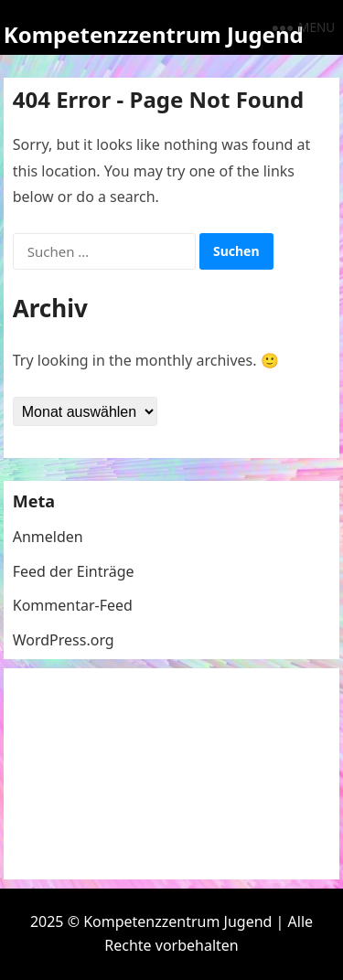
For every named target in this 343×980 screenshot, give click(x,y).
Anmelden (48, 537)
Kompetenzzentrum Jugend (154, 34)
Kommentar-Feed (73, 605)
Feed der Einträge (74, 571)
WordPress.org (64, 640)
